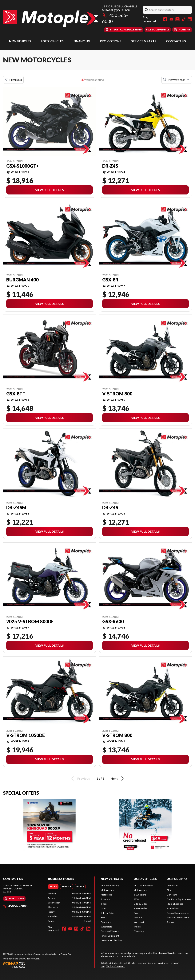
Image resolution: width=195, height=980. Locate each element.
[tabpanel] (69, 907)
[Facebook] (165, 19)
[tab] (53, 887)
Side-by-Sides (108, 913)
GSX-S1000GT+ (23, 166)
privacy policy (158, 963)
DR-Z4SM (16, 508)
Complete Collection (111, 940)
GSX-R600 (113, 621)
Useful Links (177, 879)
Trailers (138, 927)
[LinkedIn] (190, 19)
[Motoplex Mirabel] (51, 18)
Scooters (105, 899)
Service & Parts (144, 41)
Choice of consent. (115, 966)
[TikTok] (184, 19)
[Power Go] (37, 965)
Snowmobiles (141, 908)
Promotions (111, 41)
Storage (171, 922)
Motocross (106, 895)
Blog (169, 890)
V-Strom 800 (117, 394)
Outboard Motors (110, 931)
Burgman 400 (22, 280)
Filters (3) (13, 80)
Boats (104, 917)
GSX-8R (110, 280)
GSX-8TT (16, 394)
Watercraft (106, 927)
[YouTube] (171, 19)
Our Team (172, 895)
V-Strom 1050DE (26, 735)
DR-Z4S (110, 166)
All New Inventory (110, 886)
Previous (80, 778)
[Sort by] (177, 80)
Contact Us (176, 41)
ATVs (103, 908)
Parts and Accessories (178, 917)
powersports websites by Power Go (53, 954)
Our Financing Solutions (179, 899)
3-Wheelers (140, 895)
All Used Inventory (143, 886)
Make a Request (175, 904)
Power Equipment (110, 936)
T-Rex (104, 904)
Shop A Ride (25, 959)
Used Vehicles (52, 41)
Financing (82, 41)
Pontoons (106, 922)
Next (118, 778)
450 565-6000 (15, 906)
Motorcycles (107, 890)
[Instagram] (177, 19)
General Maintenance (178, 913)
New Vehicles (20, 41)
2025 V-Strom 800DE (30, 621)
